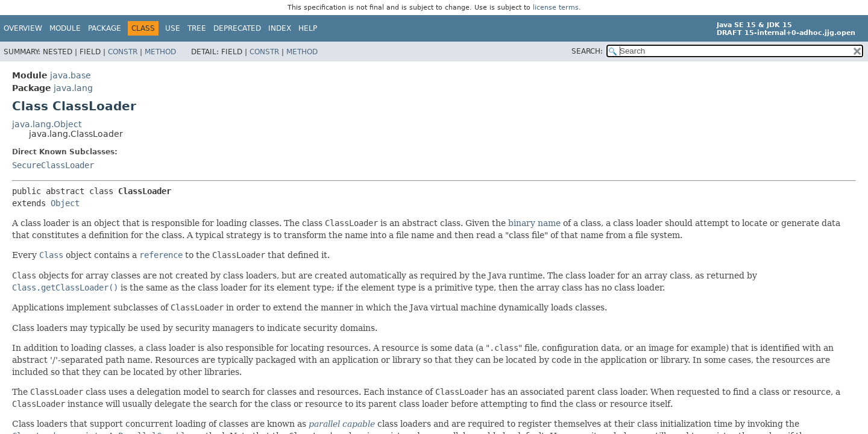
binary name (534, 223)
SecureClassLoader (53, 165)
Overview (23, 28)
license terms (556, 8)
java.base (71, 75)
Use (173, 28)
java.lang (73, 88)
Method (160, 52)
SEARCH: (587, 51)
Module (65, 28)
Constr (123, 52)
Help (308, 28)
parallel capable (342, 424)
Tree (197, 28)
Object (65, 203)
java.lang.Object (47, 124)
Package (105, 28)
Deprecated (237, 28)
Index (280, 28)
